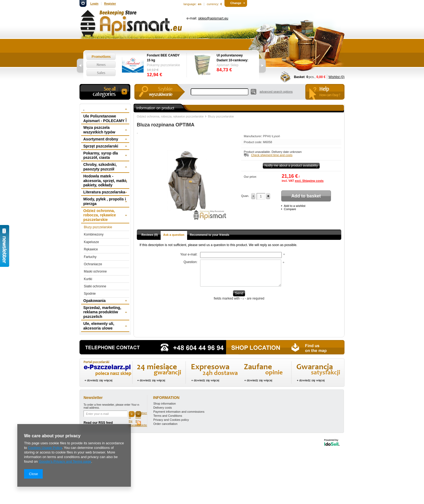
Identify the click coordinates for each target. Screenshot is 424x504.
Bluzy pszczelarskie (221, 116)
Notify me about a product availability (291, 166)
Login (94, 4)
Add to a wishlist (295, 206)
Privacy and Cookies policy (171, 420)
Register (110, 4)
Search (254, 92)
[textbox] (220, 92)
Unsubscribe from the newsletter (138, 414)
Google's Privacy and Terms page (65, 461)
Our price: (250, 177)
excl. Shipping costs (309, 181)
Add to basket (306, 196)
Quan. (245, 196)
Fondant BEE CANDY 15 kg (163, 58)
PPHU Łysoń (271, 136)
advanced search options (276, 92)
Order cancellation (165, 424)
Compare (290, 209)
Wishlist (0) (337, 77)
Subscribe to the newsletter (132, 414)
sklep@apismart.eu (213, 18)
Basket (299, 77)
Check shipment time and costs (272, 155)
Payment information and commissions (179, 412)
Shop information (165, 404)
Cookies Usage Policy (45, 448)
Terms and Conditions (168, 416)
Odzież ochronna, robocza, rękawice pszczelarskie (170, 116)
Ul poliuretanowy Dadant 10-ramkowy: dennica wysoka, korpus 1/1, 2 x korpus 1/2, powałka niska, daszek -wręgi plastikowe (234, 58)
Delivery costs (163, 408)
